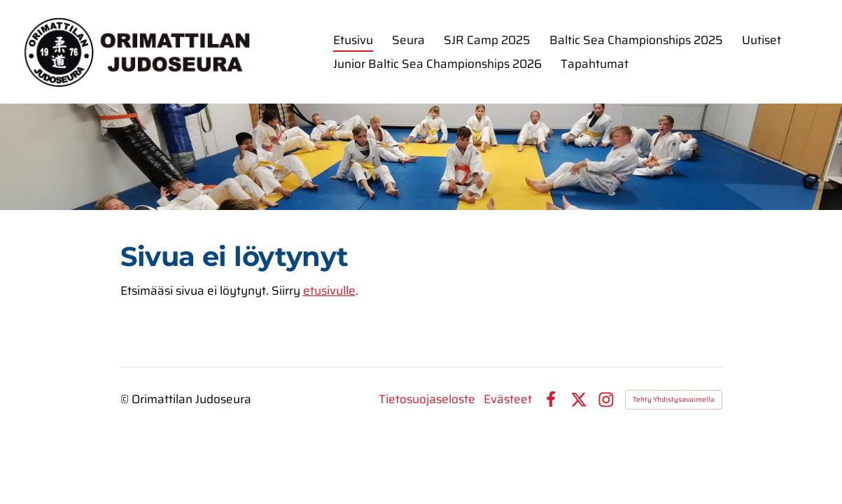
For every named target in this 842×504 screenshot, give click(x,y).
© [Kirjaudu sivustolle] (126, 399)
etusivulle (329, 290)
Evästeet (508, 399)
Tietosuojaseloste (427, 399)
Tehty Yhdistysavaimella (674, 399)
